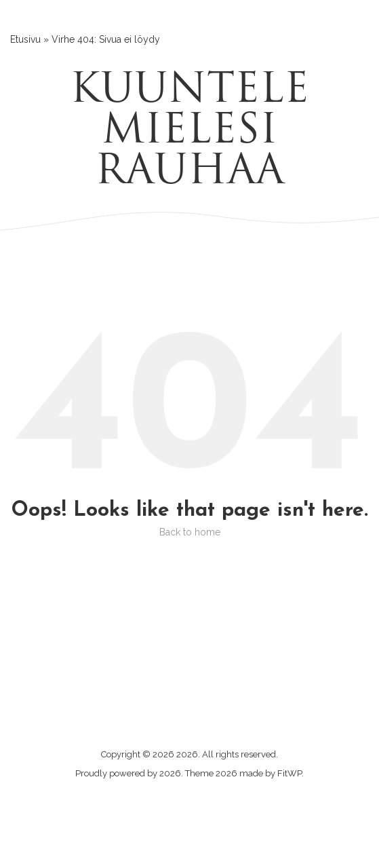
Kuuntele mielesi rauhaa (189, 132)
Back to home (190, 532)
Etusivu (25, 39)
